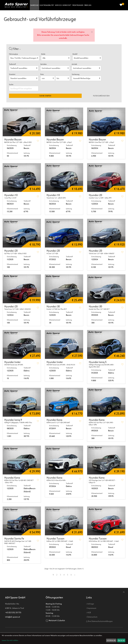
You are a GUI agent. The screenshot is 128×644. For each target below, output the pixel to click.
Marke (43, 54)
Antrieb (74, 64)
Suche (11, 84)
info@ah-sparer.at (13, 617)
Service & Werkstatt (63, 5)
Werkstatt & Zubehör (57, 620)
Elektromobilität (47, 5)
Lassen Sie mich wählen (10, 640)
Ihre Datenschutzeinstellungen (99, 621)
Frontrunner (78, 5)
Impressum (91, 608)
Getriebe (43, 64)
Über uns (88, 5)
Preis (42, 74)
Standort (12, 74)
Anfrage (90, 604)
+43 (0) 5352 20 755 (13, 612)
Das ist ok (121, 640)
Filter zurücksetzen (101, 96)
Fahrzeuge (34, 5)
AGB (88, 612)
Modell (75, 54)
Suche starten (45, 96)
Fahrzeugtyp (13, 54)
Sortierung (76, 74)
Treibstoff (12, 64)
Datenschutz (92, 617)
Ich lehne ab (111, 640)
